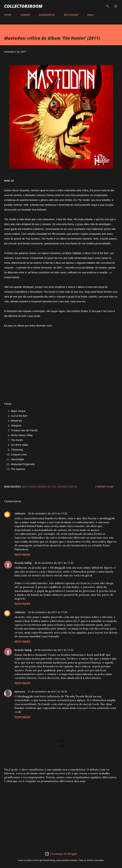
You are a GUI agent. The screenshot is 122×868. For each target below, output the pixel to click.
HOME (8, 15)
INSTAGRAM (71, 15)
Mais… (91, 15)
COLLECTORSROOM (23, 6)
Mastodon (29, 487)
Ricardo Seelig (67, 487)
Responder (22, 555)
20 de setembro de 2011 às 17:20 (48, 513)
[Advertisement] (61, 813)
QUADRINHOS (47, 15)
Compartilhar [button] (104, 487)
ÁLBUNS (25, 15)
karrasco (20, 692)
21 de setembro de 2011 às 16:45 (47, 692)
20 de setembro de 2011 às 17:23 (54, 563)
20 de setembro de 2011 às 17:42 (54, 650)
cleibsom (20, 513)
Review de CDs (47, 487)
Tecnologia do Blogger (61, 854)
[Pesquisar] (107, 6)
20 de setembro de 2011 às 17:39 (48, 612)
